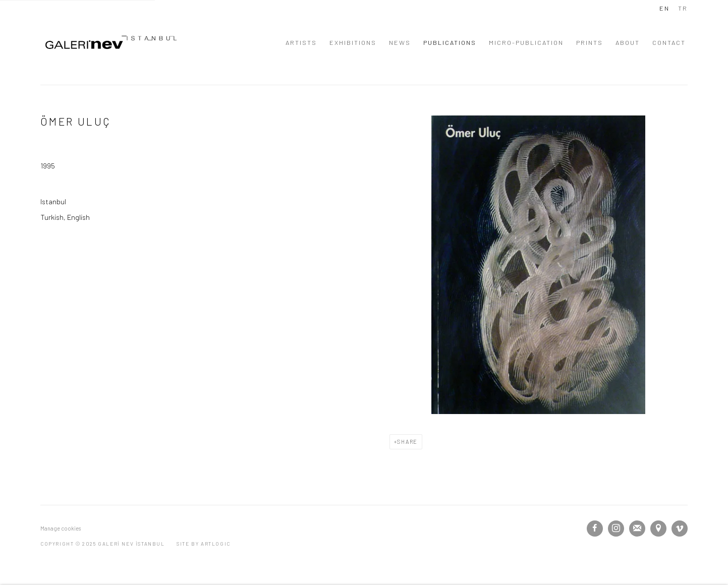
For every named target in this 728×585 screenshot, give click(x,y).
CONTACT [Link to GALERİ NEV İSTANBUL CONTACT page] (669, 42)
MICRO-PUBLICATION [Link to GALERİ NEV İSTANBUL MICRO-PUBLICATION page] (526, 42)
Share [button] (407, 442)
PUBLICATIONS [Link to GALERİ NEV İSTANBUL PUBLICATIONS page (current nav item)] (450, 42)
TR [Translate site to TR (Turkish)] (683, 8)
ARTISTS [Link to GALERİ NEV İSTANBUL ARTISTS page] (301, 42)
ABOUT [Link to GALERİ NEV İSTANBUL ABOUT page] (628, 42)
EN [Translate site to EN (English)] (664, 8)
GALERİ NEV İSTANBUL (111, 42)
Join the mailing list (637, 529)
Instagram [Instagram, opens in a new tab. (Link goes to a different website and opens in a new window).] (616, 529)
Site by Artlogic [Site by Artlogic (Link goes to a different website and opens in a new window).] (204, 544)
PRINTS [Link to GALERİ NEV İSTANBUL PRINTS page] (590, 42)
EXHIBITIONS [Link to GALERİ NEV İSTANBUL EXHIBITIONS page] (353, 42)
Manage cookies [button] (61, 528)
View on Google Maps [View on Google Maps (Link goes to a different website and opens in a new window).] (658, 529)
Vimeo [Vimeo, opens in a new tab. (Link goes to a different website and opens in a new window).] (680, 529)
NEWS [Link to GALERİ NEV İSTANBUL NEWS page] (400, 42)
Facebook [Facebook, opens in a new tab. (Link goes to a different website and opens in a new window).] (595, 529)
